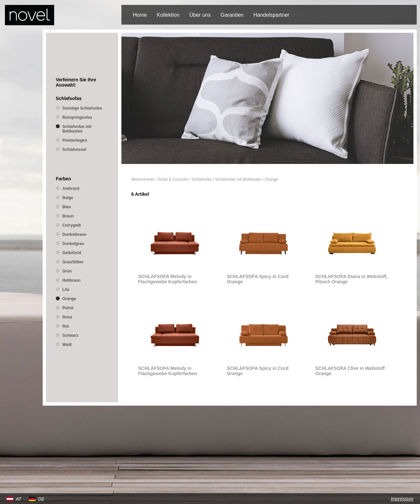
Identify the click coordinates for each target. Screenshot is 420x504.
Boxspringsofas (77, 117)
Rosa (67, 317)
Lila (66, 290)
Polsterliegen (75, 140)
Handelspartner (271, 15)
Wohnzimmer (143, 179)
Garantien (232, 15)
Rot (66, 326)
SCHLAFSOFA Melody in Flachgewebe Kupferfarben (168, 279)
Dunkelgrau (73, 244)
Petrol (68, 308)
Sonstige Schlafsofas (82, 108)
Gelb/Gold (72, 253)
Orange (271, 179)
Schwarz (70, 335)
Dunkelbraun (74, 234)
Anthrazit (71, 189)
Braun (68, 216)
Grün (67, 271)
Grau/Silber (73, 262)
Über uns (200, 15)
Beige (68, 198)
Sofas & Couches (173, 179)
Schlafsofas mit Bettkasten (238, 179)
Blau (67, 207)
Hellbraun (71, 280)
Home (140, 15)
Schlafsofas (201, 179)
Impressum (402, 499)
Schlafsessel (74, 150)
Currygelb (72, 225)
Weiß (67, 345)
